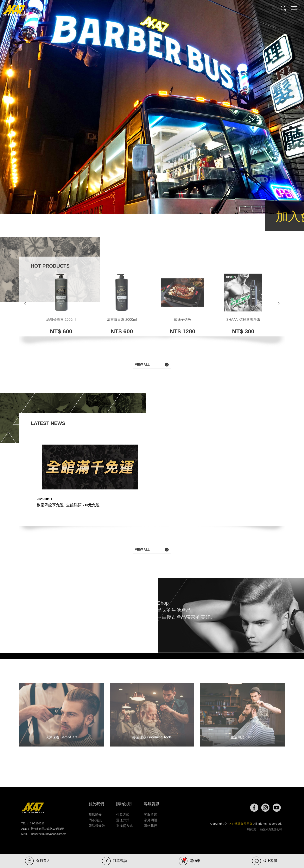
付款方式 (123, 812)
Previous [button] (25, 301)
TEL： (23, 823)
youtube (277, 808)
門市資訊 (95, 818)
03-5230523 (35, 823)
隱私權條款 (97, 824)
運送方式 (123, 818)
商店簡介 (95, 812)
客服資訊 (152, 802)
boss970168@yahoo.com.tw (46, 834)
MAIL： (24, 834)
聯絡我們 (150, 824)
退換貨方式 (124, 824)
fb (257, 808)
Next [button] (279, 301)
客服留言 (150, 812)
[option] (61, 301)
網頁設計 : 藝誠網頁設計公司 (264, 832)
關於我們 (96, 802)
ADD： (23, 829)
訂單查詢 (120, 861)
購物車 (192, 860)
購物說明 (124, 802)
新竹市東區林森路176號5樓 (45, 829)
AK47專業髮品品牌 (14, 10)
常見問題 (150, 818)
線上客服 (270, 861)
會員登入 (43, 861)
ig (269, 808)
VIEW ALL (142, 367)
